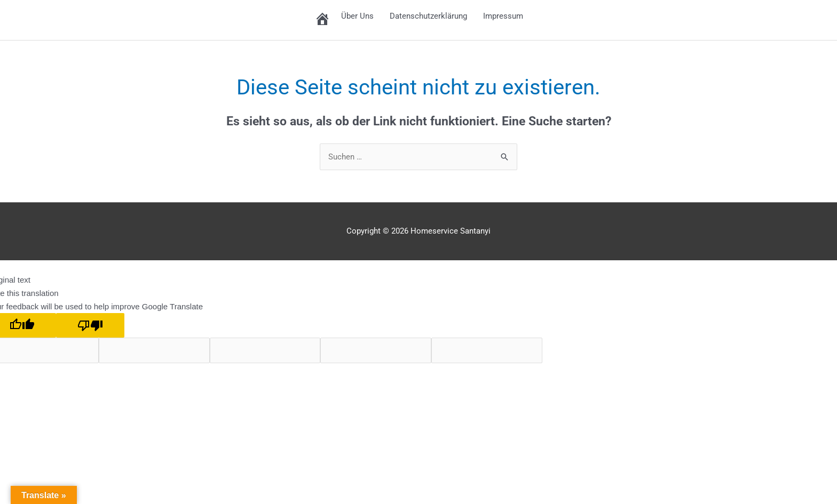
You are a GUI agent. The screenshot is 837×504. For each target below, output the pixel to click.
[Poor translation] (90, 326)
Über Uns (357, 16)
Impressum (503, 16)
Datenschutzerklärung (428, 16)
